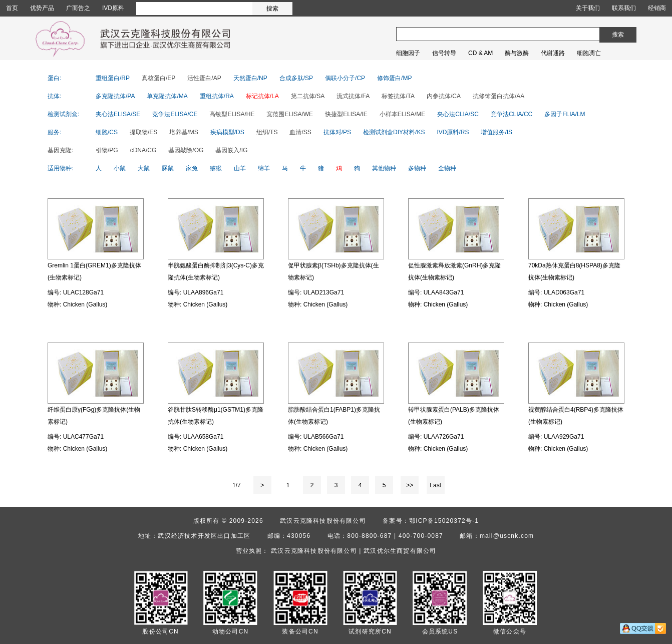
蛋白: (54, 78)
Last (435, 485)
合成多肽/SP (296, 78)
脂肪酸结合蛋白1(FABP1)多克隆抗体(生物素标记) (334, 416)
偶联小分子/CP (345, 78)
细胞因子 (408, 53)
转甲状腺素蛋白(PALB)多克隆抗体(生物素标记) (454, 416)
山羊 (240, 168)
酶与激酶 (517, 53)
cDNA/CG (143, 150)
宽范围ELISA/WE (290, 114)
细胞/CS (107, 132)
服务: (54, 132)
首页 (12, 8)
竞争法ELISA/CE (175, 114)
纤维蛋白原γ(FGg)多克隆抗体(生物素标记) (94, 416)
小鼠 (120, 168)
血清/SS (300, 132)
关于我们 (588, 8)
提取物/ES (143, 132)
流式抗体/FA (353, 96)
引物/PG (107, 150)
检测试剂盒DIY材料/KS (394, 132)
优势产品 (42, 8)
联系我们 (624, 8)
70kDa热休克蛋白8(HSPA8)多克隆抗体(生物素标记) (574, 271)
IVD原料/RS (453, 132)
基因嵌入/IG (231, 150)
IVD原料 (113, 8)
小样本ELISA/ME (402, 114)
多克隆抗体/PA (115, 96)
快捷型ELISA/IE (346, 114)
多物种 (417, 168)
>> (410, 485)
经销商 (657, 8)
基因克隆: (60, 150)
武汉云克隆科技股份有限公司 (323, 521)
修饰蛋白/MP (394, 78)
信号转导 (444, 53)
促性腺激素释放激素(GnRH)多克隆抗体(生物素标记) (454, 271)
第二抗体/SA (308, 96)
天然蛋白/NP (250, 78)
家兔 (192, 168)
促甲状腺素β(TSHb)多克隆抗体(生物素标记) (333, 271)
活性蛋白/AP (204, 78)
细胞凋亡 (589, 53)
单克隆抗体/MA (167, 96)
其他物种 (384, 168)
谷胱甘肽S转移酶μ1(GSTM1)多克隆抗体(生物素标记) (216, 416)
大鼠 (144, 168)
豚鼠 (168, 168)
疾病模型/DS (227, 132)
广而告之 (78, 8)
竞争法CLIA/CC (512, 114)
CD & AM (480, 53)
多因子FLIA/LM (565, 114)
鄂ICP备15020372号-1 (444, 521)
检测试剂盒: (63, 114)
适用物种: (60, 168)
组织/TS (267, 132)
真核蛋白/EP (158, 78)
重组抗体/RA (217, 96)
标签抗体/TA (398, 96)
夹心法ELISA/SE (118, 114)
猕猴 (216, 168)
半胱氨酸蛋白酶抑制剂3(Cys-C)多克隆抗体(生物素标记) (216, 271)
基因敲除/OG (186, 150)
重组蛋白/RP (113, 78)
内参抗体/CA (444, 96)
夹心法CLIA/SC (458, 114)
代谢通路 (553, 53)
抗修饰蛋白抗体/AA (498, 96)
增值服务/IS (496, 132)
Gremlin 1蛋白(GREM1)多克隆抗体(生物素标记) (94, 271)
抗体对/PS (337, 132)
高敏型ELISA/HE (232, 114)
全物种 (447, 168)
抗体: (54, 96)
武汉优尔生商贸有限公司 (400, 551)
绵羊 (264, 168)
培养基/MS (184, 132)
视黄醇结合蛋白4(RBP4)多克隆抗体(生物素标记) (576, 416)
